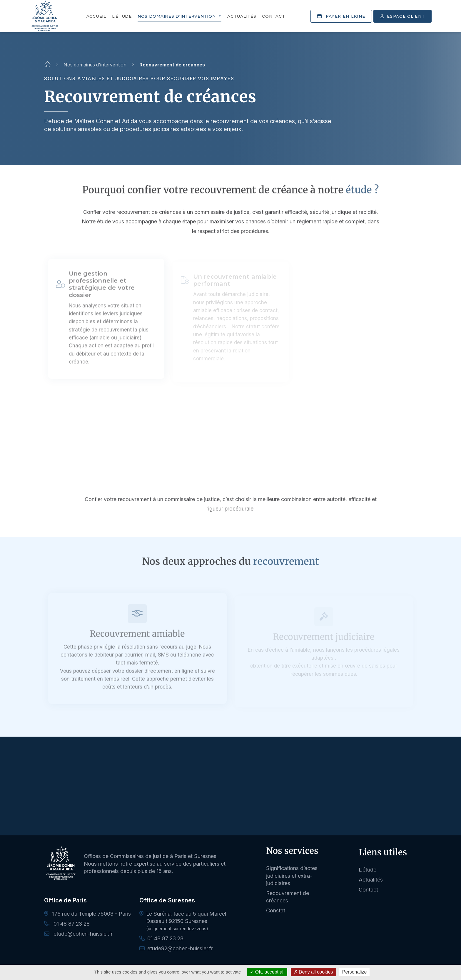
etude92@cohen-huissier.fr (180, 948)
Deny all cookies (313, 972)
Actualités (242, 16)
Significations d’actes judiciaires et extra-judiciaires (292, 876)
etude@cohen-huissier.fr (78, 934)
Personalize (355, 972)
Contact (273, 16)
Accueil (96, 16)
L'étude (122, 16)
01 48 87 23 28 (67, 924)
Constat (276, 910)
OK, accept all (267, 972)
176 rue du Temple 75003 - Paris (87, 914)
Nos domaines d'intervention (177, 16)
